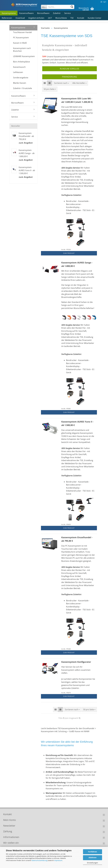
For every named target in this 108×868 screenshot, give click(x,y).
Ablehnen (93, 857)
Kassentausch (19, 67)
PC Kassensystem (21, 38)
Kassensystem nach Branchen (22, 50)
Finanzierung (70, 77)
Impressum (58, 860)
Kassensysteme (9, 13)
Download (20, 18)
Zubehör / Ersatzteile (23, 88)
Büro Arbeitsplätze (21, 62)
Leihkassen (18, 72)
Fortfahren (93, 852)
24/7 (50, 18)
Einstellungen (93, 863)
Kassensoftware (26, 13)
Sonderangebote (21, 78)
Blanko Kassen (20, 83)
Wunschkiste (61, 18)
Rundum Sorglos (70, 69)
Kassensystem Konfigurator (76, 662)
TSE (72, 18)
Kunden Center (95, 18)
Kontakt (81, 18)
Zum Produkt (69, 253)
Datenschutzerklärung (39, 860)
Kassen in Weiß (20, 43)
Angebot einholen (36, 18)
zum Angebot (26, 143)
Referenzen (7, 18)
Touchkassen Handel (22, 32)
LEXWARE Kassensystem (24, 56)
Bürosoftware (43, 13)
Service (68, 13)
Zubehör (57, 13)
